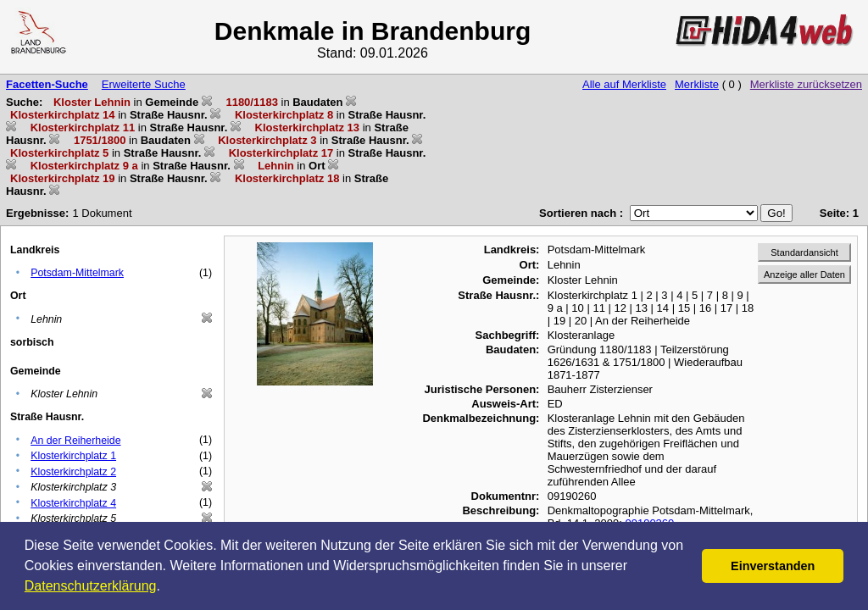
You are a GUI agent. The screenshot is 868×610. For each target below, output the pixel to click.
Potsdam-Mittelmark (77, 273)
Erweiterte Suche (144, 84)
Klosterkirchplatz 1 (73, 456)
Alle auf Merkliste (624, 84)
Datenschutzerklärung (91, 586)
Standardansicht (804, 252)
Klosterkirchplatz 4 (73, 503)
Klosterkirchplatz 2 (73, 472)
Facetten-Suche (47, 84)
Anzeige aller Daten (804, 274)
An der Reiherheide (75, 441)
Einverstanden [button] (773, 566)
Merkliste (697, 84)
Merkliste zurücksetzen (806, 84)
